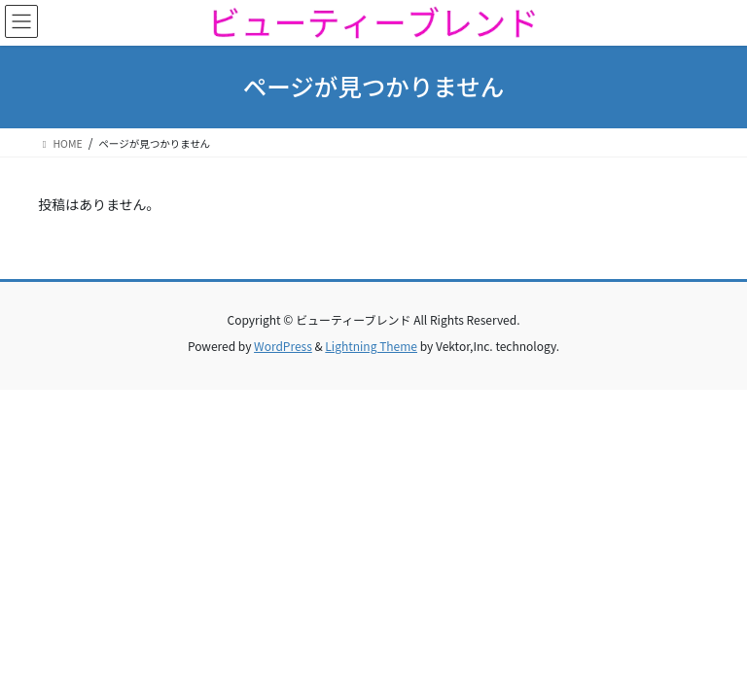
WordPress (283, 346)
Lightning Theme (371, 346)
